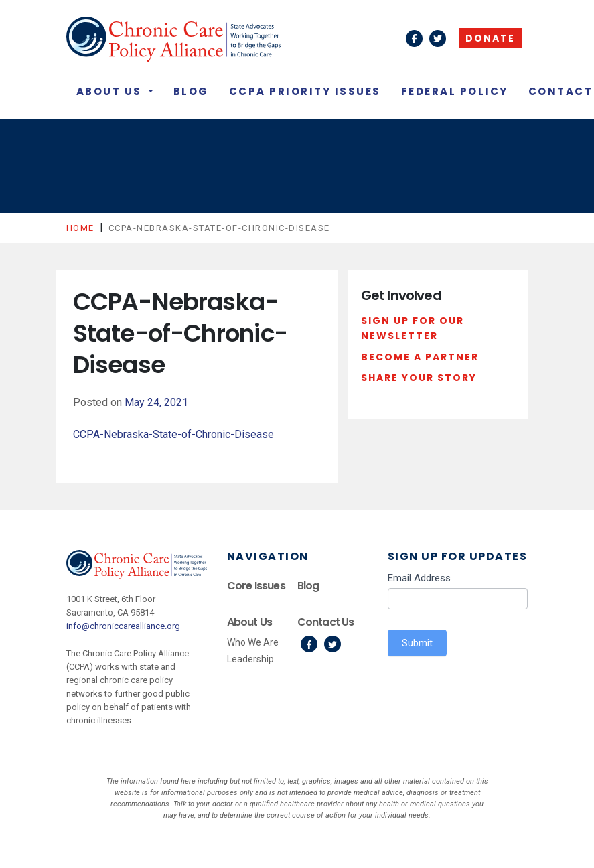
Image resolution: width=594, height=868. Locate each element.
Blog (191, 91)
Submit (417, 643)
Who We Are (253, 642)
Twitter (332, 644)
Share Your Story (419, 378)
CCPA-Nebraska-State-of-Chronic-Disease (173, 434)
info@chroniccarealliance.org (123, 626)
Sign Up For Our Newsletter (413, 328)
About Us (111, 91)
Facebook (309, 644)
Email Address (419, 578)
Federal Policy (455, 91)
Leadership (250, 659)
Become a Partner (420, 357)
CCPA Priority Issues (305, 91)
